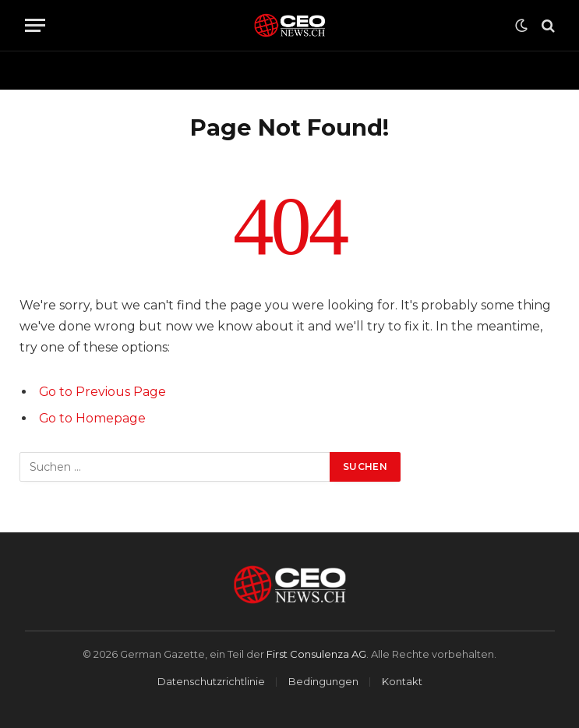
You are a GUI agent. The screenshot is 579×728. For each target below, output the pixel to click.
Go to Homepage (92, 418)
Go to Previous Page (102, 392)
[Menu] (35, 25)
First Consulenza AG (316, 654)
